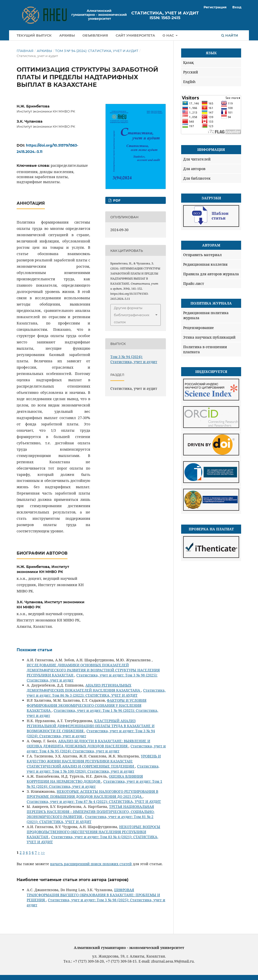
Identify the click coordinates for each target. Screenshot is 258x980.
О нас (169, 35)
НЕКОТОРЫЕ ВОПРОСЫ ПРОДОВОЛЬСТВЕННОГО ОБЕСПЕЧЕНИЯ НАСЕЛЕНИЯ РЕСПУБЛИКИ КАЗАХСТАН (93, 832)
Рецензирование (199, 328)
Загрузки (211, 198)
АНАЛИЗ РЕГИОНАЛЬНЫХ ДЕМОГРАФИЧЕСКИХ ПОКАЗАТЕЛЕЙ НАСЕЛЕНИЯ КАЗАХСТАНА (84, 688)
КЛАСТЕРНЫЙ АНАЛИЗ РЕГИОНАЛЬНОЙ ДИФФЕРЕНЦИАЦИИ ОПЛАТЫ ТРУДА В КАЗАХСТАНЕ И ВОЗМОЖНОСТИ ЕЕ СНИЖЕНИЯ (91, 726)
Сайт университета (135, 35)
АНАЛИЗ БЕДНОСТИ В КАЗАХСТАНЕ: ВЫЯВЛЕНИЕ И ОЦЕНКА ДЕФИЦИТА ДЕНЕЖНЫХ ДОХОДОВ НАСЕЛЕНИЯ (88, 743)
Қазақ (188, 62)
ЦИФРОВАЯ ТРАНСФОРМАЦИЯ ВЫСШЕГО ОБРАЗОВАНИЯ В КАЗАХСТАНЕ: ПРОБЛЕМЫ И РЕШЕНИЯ (93, 895)
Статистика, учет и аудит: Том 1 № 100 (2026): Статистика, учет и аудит (93, 769)
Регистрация (215, 7)
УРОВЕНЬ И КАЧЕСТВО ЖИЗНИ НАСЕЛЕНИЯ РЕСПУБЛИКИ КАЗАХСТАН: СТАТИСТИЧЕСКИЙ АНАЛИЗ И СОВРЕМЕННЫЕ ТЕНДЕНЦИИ (94, 761)
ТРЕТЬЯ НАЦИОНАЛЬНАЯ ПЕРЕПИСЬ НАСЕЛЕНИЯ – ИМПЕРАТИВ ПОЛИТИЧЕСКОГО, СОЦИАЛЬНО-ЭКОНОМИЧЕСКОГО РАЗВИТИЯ (91, 812)
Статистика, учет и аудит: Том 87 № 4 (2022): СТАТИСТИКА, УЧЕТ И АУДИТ (94, 801)
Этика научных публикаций (209, 337)
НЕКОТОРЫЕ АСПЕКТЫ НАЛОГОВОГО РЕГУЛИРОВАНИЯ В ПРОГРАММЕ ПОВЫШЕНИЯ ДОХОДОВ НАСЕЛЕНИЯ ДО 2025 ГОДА (92, 794)
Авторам (211, 245)
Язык (211, 53)
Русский (191, 72)
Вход (237, 7)
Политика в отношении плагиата (205, 349)
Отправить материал (202, 255)
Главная (25, 51)
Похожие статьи (34, 650)
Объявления (95, 35)
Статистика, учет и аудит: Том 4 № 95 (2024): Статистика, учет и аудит (96, 748)
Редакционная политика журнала (206, 315)
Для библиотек (197, 178)
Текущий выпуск (34, 35)
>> (43, 852)
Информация (211, 149)
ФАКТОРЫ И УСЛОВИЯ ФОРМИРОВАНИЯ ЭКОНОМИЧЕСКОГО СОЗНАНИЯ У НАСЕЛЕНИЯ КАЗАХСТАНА (87, 705)
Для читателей (197, 159)
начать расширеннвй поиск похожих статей (91, 864)
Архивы (67, 35)
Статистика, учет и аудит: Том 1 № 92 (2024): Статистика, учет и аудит (94, 784)
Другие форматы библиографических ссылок (132, 315)
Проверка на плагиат (211, 529)
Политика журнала (211, 303)
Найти (230, 35)
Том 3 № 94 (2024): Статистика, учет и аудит (97, 51)
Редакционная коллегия (205, 264)
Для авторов (194, 169)
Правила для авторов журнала (211, 274)
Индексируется (211, 372)
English (189, 82)
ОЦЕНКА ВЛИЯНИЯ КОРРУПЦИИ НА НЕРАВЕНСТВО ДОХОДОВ (85, 779)
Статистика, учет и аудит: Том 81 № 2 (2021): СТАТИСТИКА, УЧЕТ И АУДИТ (90, 819)
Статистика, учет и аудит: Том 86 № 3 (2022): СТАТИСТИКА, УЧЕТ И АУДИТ (96, 693)
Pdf (116, 200)
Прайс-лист (194, 283)
